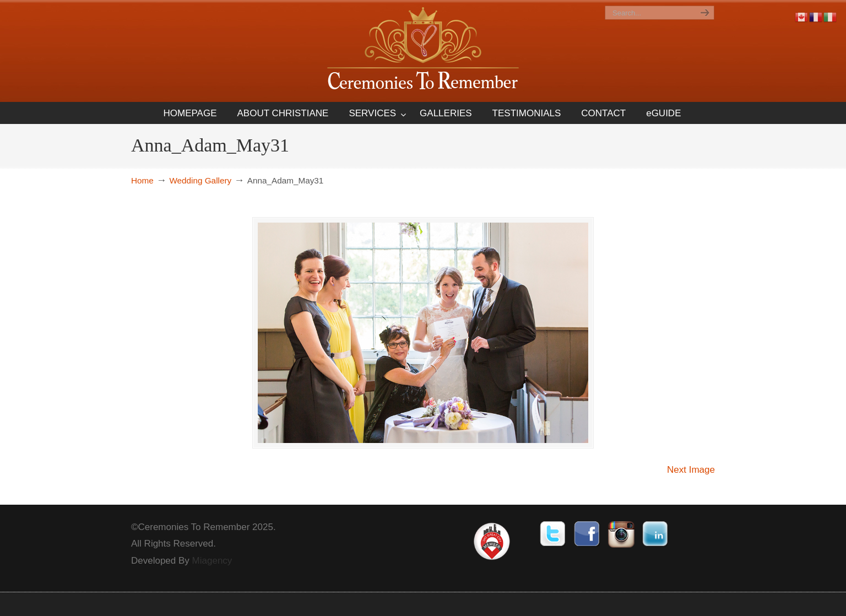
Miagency (212, 561)
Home (142, 180)
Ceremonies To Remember (423, 50)
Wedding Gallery (200, 180)
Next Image (691, 470)
